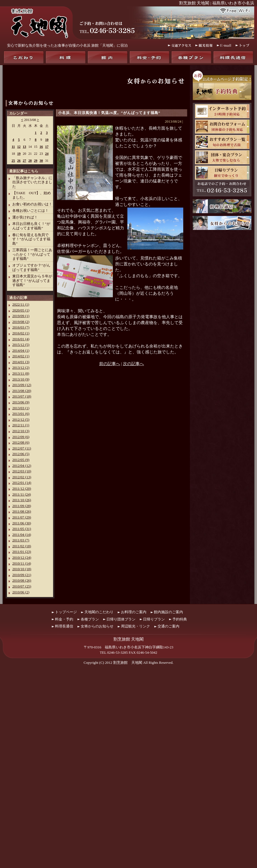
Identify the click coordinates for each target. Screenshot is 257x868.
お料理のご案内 (134, 612)
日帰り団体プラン (121, 619)
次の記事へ (133, 364)
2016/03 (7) (21, 327)
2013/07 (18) (22, 396)
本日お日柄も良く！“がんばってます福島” (31, 226)
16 (41, 147)
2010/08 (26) (22, 580)
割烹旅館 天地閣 (128, 663)
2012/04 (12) (22, 466)
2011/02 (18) (22, 546)
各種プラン (191, 57)
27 (25, 161)
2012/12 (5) (21, 419)
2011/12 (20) (22, 488)
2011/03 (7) (21, 540)
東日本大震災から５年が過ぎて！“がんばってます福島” (32, 280)
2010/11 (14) (22, 563)
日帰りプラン (222, 173)
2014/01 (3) (21, 362)
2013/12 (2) (21, 368)
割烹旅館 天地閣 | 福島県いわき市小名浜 (217, 3)
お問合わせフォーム (222, 127)
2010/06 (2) (21, 592)
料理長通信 (233, 57)
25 (13, 161)
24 (47, 154)
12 (19, 147)
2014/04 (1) (21, 350)
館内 (108, 57)
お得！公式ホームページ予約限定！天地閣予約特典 (222, 85)
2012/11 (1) (21, 425)
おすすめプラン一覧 (222, 142)
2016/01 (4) (21, 339)
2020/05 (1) (21, 310)
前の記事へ (110, 364)
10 (47, 140)
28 (30, 161)
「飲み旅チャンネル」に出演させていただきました (32, 182)
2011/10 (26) (22, 500)
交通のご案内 (168, 626)
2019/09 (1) (21, 316)
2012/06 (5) (21, 454)
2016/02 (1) (21, 333)
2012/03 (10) (22, 471)
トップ (243, 45)
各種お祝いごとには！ (30, 211)
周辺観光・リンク (135, 626)
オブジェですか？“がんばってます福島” (31, 267)
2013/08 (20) (22, 391)
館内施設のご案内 (168, 612)
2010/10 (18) (22, 569)
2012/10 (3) (21, 431)
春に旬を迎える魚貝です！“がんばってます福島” (31, 239)
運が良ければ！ (25, 217)
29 (36, 161)
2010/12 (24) (22, 557)
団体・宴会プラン (222, 157)
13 (25, 147)
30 (41, 161)
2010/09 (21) (22, 575)
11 (13, 147)
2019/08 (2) (21, 322)
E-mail (224, 45)
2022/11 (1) (21, 304)
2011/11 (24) (22, 494)
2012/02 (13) (22, 477)
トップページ (66, 612)
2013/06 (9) (21, 402)
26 (19, 161)
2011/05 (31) (22, 529)
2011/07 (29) (22, 517)
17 (47, 147)
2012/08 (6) (21, 442)
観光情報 (204, 45)
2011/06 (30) (22, 523)
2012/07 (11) (22, 448)
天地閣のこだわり (24, 57)
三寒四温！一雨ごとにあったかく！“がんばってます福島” (32, 254)
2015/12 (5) (21, 345)
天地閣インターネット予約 (222, 111)
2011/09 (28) (22, 506)
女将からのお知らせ (31, 103)
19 (19, 154)
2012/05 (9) (21, 460)
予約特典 (180, 619)
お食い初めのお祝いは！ (32, 204)
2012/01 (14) (22, 483)
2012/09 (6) (21, 437)
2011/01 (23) (22, 552)
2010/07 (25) (22, 586)
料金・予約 (149, 57)
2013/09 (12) (22, 385)
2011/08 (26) (22, 511)
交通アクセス (179, 45)
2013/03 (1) (21, 408)
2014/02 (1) (21, 356)
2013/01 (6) (21, 414)
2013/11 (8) (21, 373)
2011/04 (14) (22, 535)
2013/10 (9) (21, 379)
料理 (66, 57)
